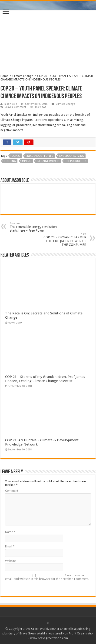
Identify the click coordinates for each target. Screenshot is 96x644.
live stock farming (72, 156)
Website (10, 561)
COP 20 (16, 156)
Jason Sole (11, 104)
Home (4, 76)
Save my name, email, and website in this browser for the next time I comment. (47, 577)
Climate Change (23, 76)
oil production (76, 161)
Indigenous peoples (40, 156)
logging (10, 161)
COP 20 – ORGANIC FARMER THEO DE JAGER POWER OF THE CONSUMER (62, 239)
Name (10, 532)
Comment (12, 491)
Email (10, 546)
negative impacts (48, 161)
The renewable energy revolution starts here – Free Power (34, 227)
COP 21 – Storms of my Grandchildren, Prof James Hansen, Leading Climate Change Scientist (45, 379)
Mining (27, 161)
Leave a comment (15, 107)
